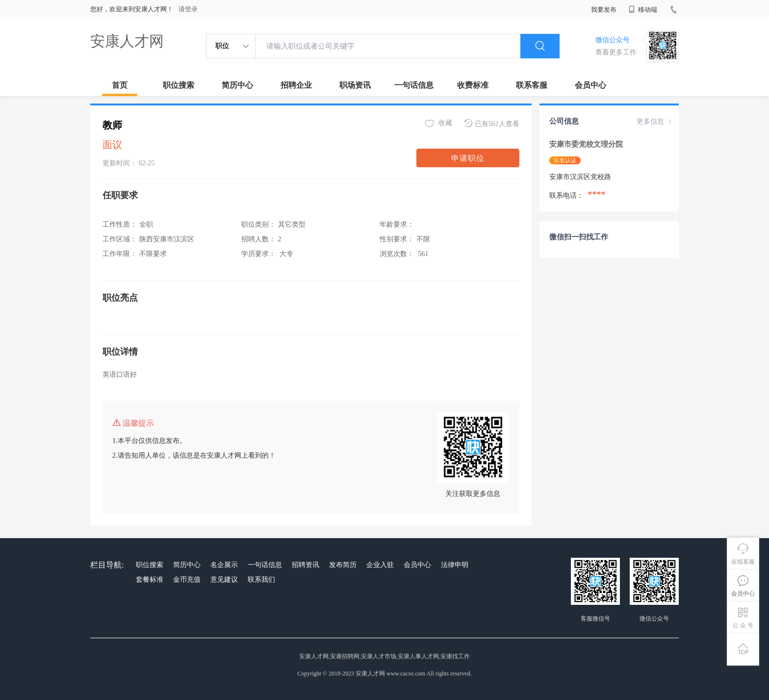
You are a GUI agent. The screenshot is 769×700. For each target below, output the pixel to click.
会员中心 (590, 85)
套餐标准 (150, 580)
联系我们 (261, 580)
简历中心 (237, 85)
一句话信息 (414, 85)
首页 (120, 85)
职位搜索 (179, 85)
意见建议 (224, 580)
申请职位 (468, 158)
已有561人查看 (492, 123)
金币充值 (187, 580)
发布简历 (343, 565)
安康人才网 (127, 41)
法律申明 (455, 565)
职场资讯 (355, 85)
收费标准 (473, 85)
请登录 (188, 9)
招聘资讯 (306, 565)
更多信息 (655, 122)
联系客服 (532, 85)
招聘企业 (296, 85)
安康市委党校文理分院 (587, 144)
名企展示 (224, 565)
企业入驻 (380, 565)
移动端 (643, 10)
